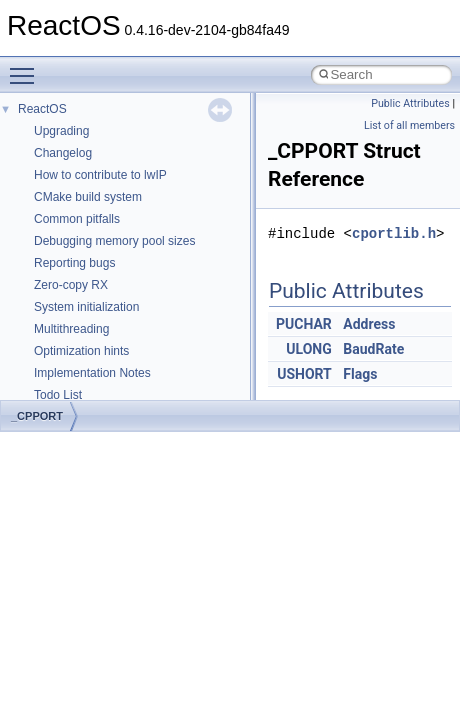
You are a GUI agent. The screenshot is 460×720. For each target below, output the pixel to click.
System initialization (86, 307)
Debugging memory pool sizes (114, 241)
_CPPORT (37, 416)
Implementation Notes (92, 373)
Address (369, 324)
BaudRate (373, 349)
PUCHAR (304, 324)
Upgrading (61, 131)
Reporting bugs (74, 263)
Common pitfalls (77, 219)
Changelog (63, 153)
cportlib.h (394, 233)
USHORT (304, 374)
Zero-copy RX (71, 285)
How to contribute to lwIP (100, 175)
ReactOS (42, 109)
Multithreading (71, 329)
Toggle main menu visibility (27, 67)
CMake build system (88, 197)
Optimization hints (81, 351)
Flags (360, 374)
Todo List (58, 395)
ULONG (308, 349)
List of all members (409, 125)
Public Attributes (410, 103)
